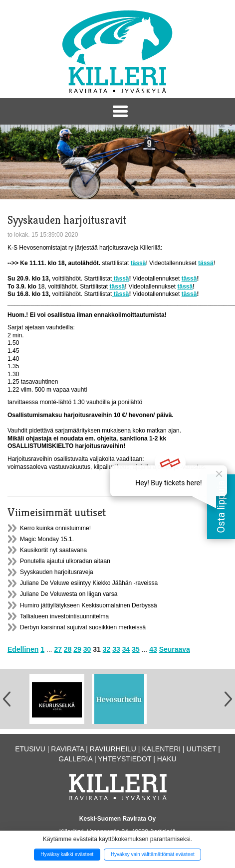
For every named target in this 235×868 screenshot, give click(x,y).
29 (77, 649)
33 (116, 649)
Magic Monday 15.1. (47, 539)
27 (58, 649)
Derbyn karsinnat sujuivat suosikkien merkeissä (83, 627)
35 (136, 649)
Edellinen (23, 649)
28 (68, 649)
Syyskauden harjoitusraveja (57, 572)
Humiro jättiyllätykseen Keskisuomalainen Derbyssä (89, 605)
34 (126, 649)
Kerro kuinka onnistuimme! (55, 528)
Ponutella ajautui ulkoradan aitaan (65, 561)
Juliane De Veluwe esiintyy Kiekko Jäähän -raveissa (89, 583)
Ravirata (67, 749)
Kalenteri (161, 749)
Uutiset (202, 749)
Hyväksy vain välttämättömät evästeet (153, 854)
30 (87, 649)
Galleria (75, 759)
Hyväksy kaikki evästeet (67, 854)
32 (107, 649)
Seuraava (175, 649)
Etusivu (30, 749)
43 (153, 649)
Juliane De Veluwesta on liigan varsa (69, 594)
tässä (120, 279)
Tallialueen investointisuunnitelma (64, 616)
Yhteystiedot (124, 759)
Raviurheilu (113, 749)
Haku (167, 759)
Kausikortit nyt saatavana (53, 550)
